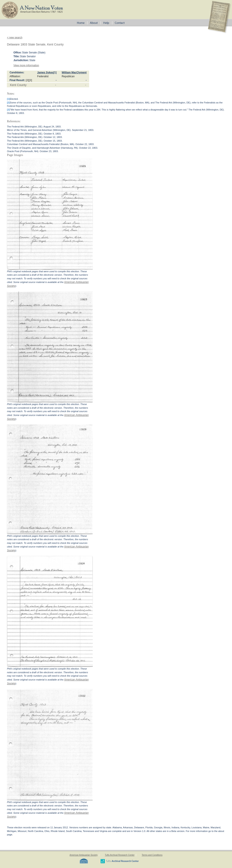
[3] (30, 80)
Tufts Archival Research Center (120, 855)
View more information (26, 65)
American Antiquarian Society (84, 855)
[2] (27, 80)
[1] (55, 73)
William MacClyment (74, 73)
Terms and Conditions (152, 855)
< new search (15, 38)
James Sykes (45, 73)
